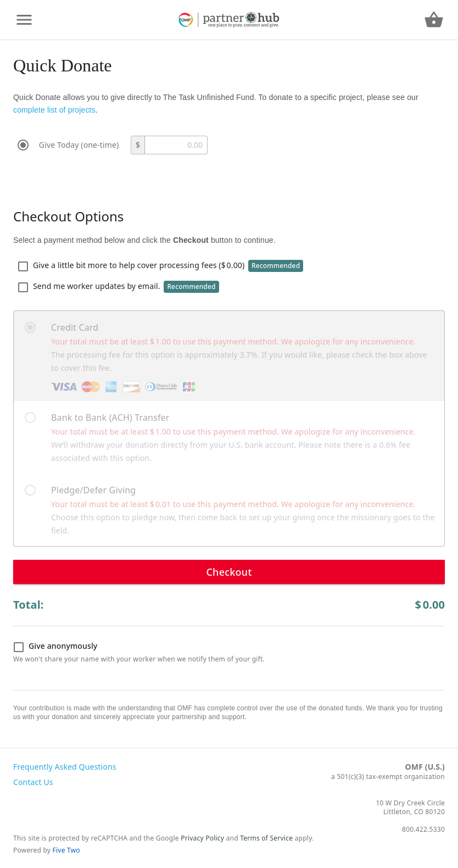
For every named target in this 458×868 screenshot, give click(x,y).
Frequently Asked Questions (65, 767)
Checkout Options (68, 216)
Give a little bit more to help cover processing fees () (160, 266)
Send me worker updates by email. (118, 287)
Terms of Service (266, 838)
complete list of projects (54, 110)
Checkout (229, 572)
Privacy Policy (202, 838)
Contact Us (33, 782)
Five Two (66, 850)
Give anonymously (55, 647)
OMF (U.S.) (425, 767)
